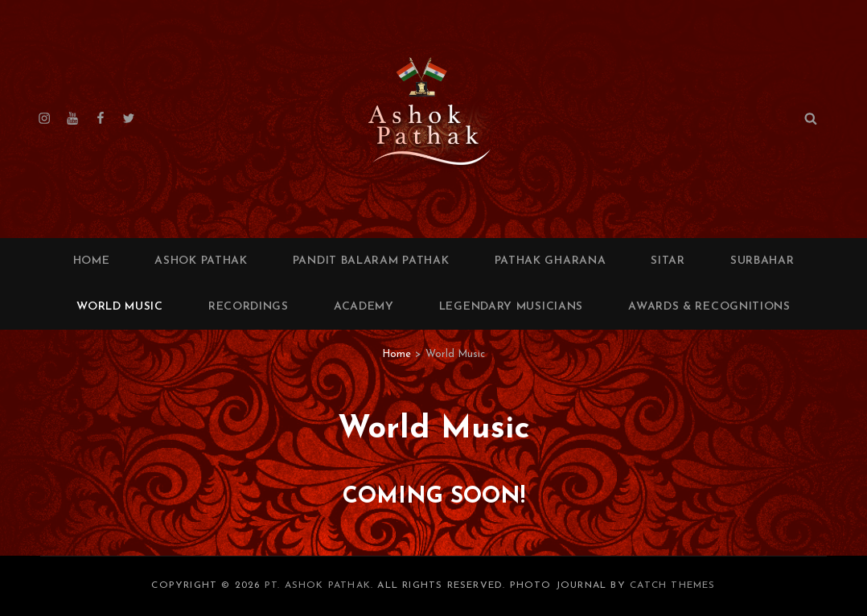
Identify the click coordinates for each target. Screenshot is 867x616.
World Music (120, 307)
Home (92, 261)
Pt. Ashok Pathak (318, 585)
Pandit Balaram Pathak (371, 261)
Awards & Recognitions (709, 307)
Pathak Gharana (551, 261)
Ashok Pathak (201, 261)
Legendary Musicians (511, 307)
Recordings (249, 307)
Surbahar (762, 261)
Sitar (668, 261)
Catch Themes (672, 585)
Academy (364, 307)
